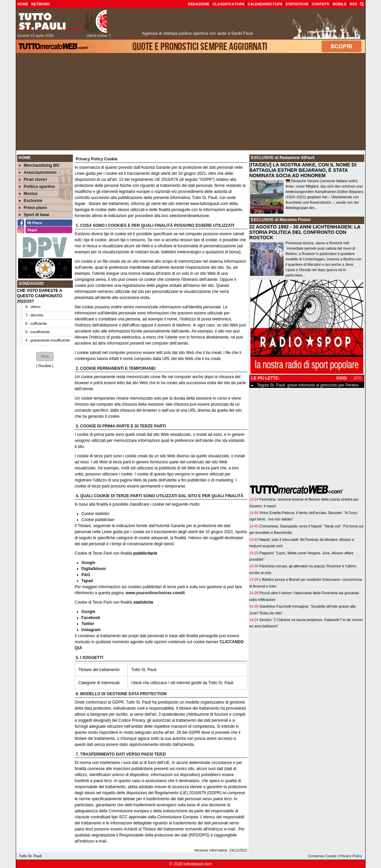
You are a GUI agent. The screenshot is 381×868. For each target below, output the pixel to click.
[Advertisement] (191, 103)
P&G (86, 575)
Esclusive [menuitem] (31, 201)
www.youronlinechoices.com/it (155, 593)
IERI (357, 378)
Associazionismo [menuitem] (38, 172)
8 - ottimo (33, 307)
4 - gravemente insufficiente (48, 340)
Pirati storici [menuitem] (33, 180)
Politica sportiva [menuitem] (37, 187)
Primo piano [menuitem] (33, 208)
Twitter (88, 624)
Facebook (91, 618)
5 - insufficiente (38, 332)
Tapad (87, 581)
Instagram (91, 630)
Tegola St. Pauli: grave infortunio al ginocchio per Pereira (308, 385)
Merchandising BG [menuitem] (39, 165)
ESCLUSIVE (263, 158)
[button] (45, 356)
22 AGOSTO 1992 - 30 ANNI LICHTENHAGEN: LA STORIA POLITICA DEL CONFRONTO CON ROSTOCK (305, 232)
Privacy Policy (351, 856)
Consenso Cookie (322, 856)
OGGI (342, 378)
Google (88, 563)
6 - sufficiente (36, 323)
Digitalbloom (94, 569)
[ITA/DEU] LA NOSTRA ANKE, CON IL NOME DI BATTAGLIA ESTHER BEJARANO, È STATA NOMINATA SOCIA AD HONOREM (303, 170)
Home (25, 158)
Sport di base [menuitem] (34, 215)
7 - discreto (34, 315)
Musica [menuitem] (28, 194)
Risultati (45, 366)
